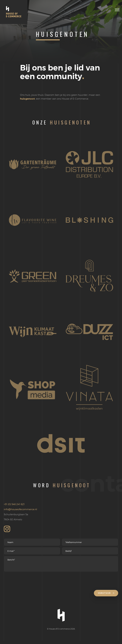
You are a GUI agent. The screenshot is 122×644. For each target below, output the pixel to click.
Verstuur (105, 596)
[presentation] (28, 582)
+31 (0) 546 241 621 (14, 504)
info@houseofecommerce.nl (20, 509)
